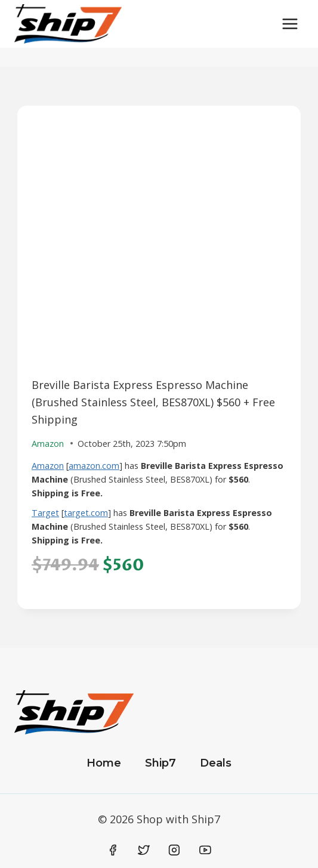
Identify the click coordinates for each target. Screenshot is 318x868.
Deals (216, 763)
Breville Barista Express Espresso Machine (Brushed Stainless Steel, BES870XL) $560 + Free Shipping (153, 402)
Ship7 (160, 763)
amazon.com (94, 466)
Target (45, 513)
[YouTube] (205, 850)
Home (104, 763)
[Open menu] (290, 24)
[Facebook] (113, 850)
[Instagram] (174, 850)
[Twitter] (144, 850)
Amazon (48, 466)
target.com (86, 513)
